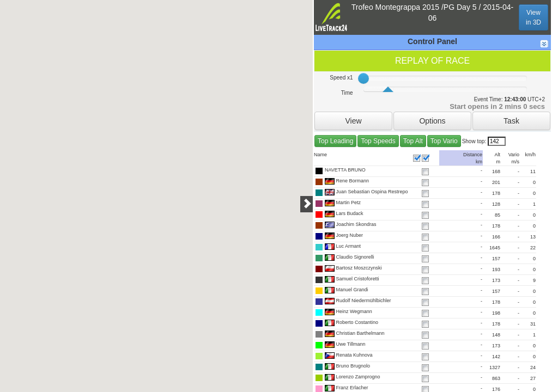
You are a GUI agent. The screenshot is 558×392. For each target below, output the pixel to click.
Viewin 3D (533, 17)
